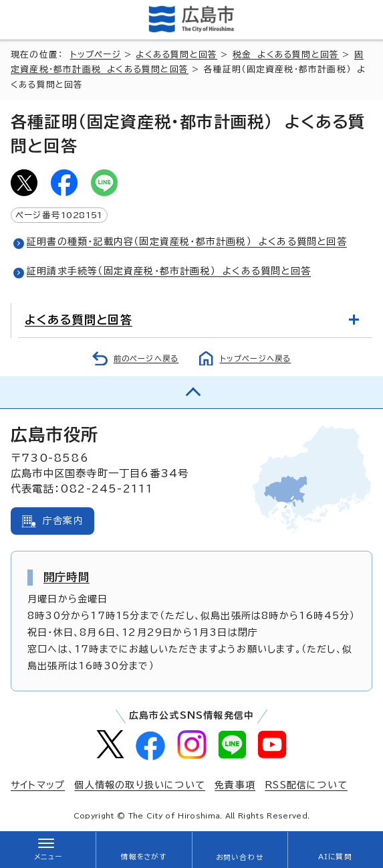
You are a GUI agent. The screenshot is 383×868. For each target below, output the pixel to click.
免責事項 (235, 785)
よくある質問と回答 (176, 55)
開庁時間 (67, 577)
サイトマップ (38, 785)
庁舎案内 (63, 521)
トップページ (96, 55)
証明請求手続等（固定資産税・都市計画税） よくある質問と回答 (169, 271)
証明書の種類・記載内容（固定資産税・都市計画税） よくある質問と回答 (187, 242)
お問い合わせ (240, 857)
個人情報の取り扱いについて (140, 785)
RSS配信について (306, 785)
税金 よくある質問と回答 (286, 55)
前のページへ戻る (146, 358)
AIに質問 (335, 857)
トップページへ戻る (256, 358)
